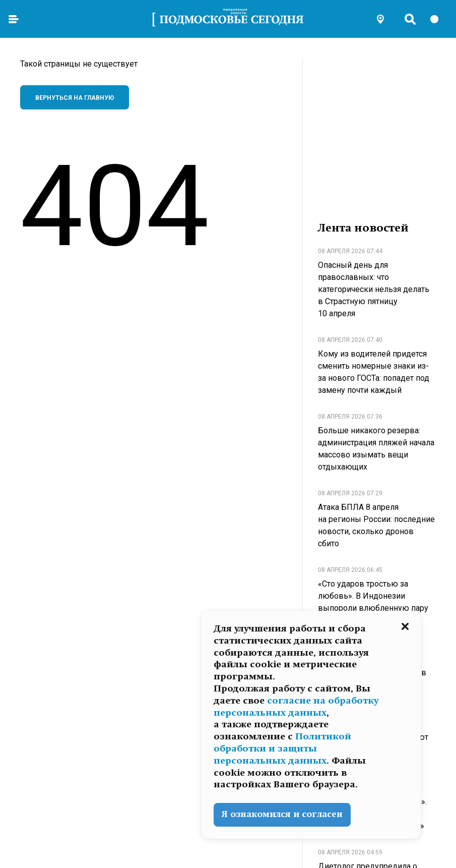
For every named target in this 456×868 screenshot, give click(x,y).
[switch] (439, 19)
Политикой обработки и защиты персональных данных (282, 748)
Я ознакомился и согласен (282, 814)
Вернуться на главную (75, 98)
